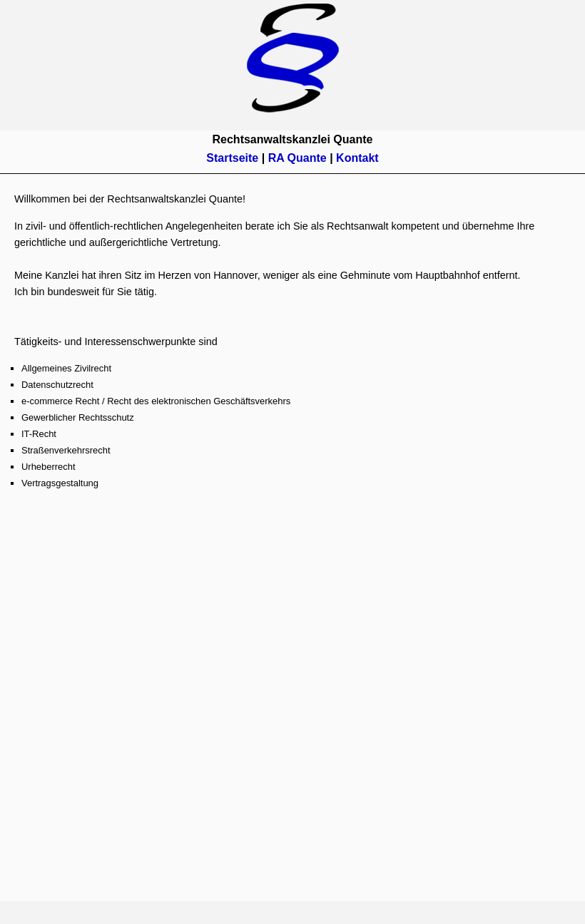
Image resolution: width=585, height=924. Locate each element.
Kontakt (357, 158)
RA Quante (297, 158)
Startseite (234, 158)
